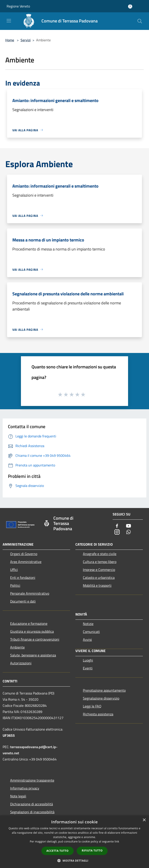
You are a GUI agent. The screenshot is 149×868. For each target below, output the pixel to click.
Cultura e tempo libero (100, 562)
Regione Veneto (18, 6)
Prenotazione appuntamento (104, 690)
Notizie (88, 624)
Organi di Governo (24, 554)
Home (10, 40)
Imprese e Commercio (99, 570)
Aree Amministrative (26, 562)
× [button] (144, 820)
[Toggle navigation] (9, 21)
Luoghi (88, 660)
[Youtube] (129, 526)
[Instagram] (117, 532)
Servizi (26, 40)
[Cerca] (140, 21)
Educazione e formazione (29, 623)
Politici (15, 585)
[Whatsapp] (129, 532)
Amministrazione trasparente (32, 780)
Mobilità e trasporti (97, 585)
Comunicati (91, 632)
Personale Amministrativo (30, 593)
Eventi (88, 668)
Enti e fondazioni (23, 577)
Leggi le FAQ (92, 706)
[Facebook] (117, 526)
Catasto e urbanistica (99, 577)
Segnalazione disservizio (101, 698)
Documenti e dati (23, 601)
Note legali (18, 796)
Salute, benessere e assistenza (33, 655)
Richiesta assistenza (98, 714)
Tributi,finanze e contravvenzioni (35, 639)
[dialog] (74, 842)
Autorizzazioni (21, 663)
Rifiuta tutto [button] (92, 851)
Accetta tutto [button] (58, 851)
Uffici (14, 570)
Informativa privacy (25, 788)
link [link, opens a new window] (117, 842)
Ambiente (17, 647)
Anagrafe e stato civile (100, 554)
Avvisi (87, 640)
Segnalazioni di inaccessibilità (32, 812)
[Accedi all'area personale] (130, 6)
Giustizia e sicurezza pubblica (32, 631)
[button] (74, 861)
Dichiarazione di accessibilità (32, 804)
